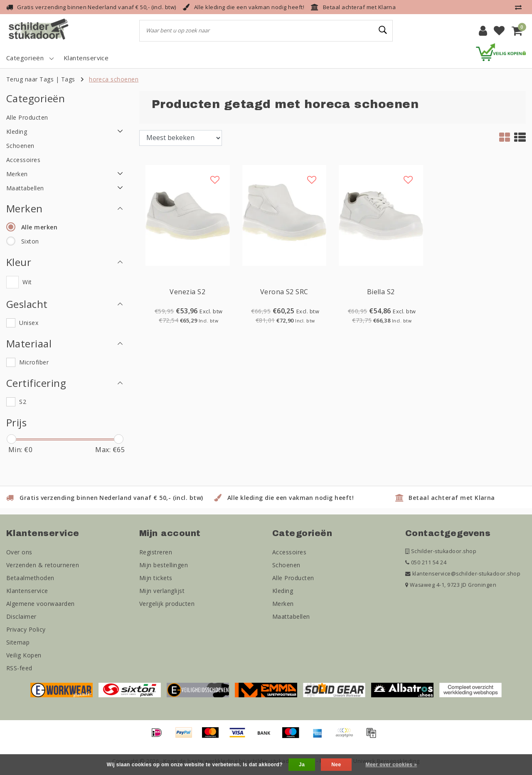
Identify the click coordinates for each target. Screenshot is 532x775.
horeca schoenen (114, 79)
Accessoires (289, 552)
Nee (336, 765)
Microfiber (34, 362)
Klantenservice (27, 591)
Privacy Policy (26, 629)
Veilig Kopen (24, 655)
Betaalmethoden (30, 578)
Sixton (30, 241)
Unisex (29, 323)
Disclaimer (21, 616)
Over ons (19, 552)
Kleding (283, 591)
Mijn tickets (156, 578)
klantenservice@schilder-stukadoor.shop (463, 574)
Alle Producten (293, 578)
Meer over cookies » (391, 765)
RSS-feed (19, 668)
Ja (302, 765)
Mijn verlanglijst (162, 591)
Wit (27, 282)
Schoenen (286, 565)
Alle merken (39, 227)
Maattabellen (291, 616)
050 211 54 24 (426, 562)
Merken (283, 604)
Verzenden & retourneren (43, 565)
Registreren (156, 552)
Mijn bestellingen (164, 565)
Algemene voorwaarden (41, 604)
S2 (23, 402)
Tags (68, 79)
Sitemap (18, 642)
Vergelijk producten (167, 604)
